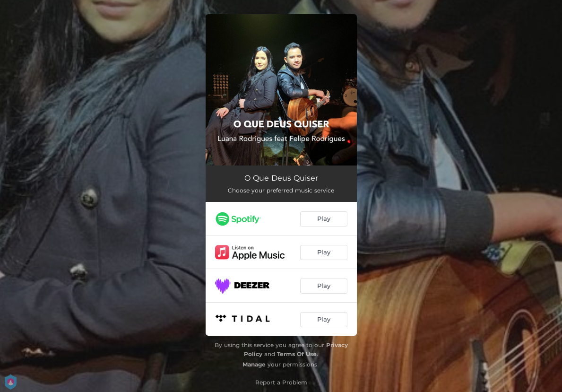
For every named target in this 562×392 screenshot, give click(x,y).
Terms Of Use (297, 354)
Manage (254, 364)
